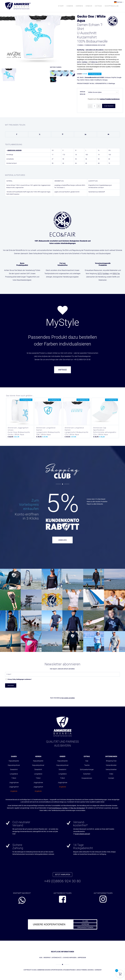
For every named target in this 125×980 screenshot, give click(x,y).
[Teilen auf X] (40, 134)
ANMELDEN (62, 540)
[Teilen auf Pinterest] (63, 134)
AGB (41, 958)
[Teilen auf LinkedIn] (85, 134)
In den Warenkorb (109, 106)
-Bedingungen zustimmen (20, 679)
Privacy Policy (12, 679)
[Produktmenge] (94, 106)
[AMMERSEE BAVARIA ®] (18, 6)
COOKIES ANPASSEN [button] (70, 958)
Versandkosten (111, 765)
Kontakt (111, 778)
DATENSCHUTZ (57, 958)
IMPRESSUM (82, 958)
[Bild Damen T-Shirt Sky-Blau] (10, 74)
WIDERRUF (47, 958)
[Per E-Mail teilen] (108, 134)
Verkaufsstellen (111, 769)
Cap (87, 761)
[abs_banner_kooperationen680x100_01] (63, 924)
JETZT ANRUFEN (63, 875)
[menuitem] (61, 6)
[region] (62, 297)
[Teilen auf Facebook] (17, 134)
